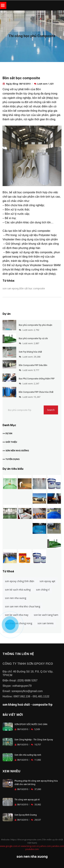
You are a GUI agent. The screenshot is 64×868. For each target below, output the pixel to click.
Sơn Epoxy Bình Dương (26, 815)
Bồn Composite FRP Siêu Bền (33, 365)
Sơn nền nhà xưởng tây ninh (28, 755)
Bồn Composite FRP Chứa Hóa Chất (36, 392)
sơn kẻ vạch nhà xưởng (18, 590)
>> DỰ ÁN (7, 433)
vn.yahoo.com (44, 846)
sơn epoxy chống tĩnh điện (20, 581)
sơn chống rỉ (43, 590)
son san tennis (46, 623)
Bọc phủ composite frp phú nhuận (35, 325)
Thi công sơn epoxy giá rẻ (27, 800)
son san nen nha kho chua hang (23, 606)
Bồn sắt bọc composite (21, 78)
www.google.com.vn (10, 846)
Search (51, 410)
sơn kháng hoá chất (16, 705)
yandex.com (58, 846)
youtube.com (32, 849)
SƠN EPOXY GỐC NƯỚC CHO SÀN (31, 724)
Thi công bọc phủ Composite (32, 36)
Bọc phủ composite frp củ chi (33, 338)
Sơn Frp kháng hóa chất (30, 352)
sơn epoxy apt (47, 581)
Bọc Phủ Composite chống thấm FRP (37, 379)
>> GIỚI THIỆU (10, 442)
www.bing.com (28, 846)
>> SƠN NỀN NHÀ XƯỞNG (16, 451)
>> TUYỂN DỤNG (11, 459)
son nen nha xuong (16, 598)
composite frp (42, 705)
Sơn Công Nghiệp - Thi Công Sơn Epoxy (34, 740)
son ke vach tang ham (46, 615)
